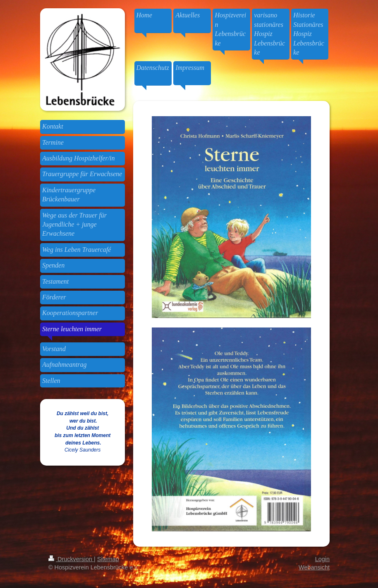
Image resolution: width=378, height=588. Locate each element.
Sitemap (108, 559)
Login (322, 559)
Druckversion (71, 559)
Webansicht (314, 567)
